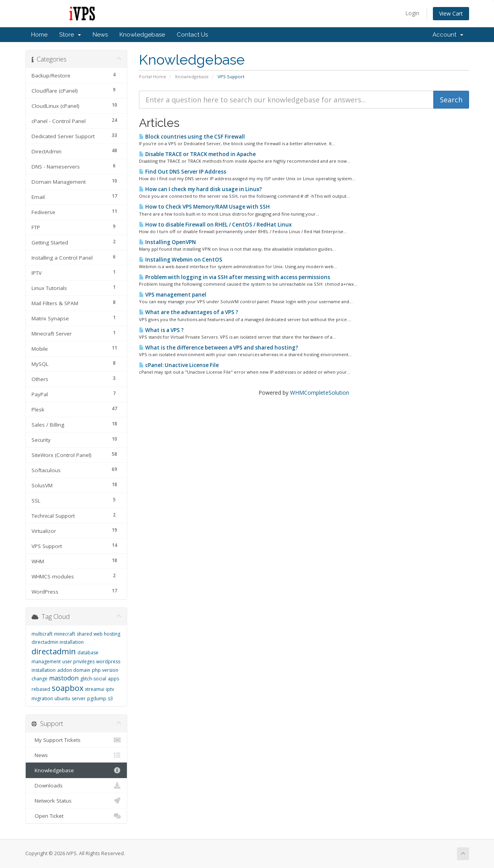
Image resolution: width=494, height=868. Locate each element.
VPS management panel (173, 295)
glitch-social (93, 679)
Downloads (76, 785)
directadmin (54, 651)
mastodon (64, 678)
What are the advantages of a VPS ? (189, 312)
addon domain (74, 670)
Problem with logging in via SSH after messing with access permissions (235, 277)
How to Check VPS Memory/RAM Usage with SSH (204, 207)
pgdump (97, 698)
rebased (41, 689)
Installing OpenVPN (167, 242)
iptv (110, 689)
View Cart (451, 13)
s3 (110, 698)
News (100, 35)
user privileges (78, 662)
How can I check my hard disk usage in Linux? (200, 189)
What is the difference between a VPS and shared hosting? (219, 348)
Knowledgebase (142, 35)
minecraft (65, 634)
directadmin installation (58, 642)
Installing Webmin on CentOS (181, 260)
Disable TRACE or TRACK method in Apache (197, 154)
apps (113, 679)
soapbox (68, 688)
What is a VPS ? (161, 330)
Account (448, 35)
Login (412, 13)
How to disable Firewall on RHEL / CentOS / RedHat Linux (215, 225)
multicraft (42, 634)
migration (42, 698)
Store (70, 35)
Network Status (76, 801)
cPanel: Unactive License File (179, 365)
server (79, 698)
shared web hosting (98, 634)
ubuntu (62, 698)
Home (39, 35)
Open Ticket (76, 816)
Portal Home (153, 76)
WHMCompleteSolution (320, 393)
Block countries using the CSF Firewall (192, 137)
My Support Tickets (76, 740)
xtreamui (95, 689)
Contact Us (192, 35)
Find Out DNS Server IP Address (183, 172)
